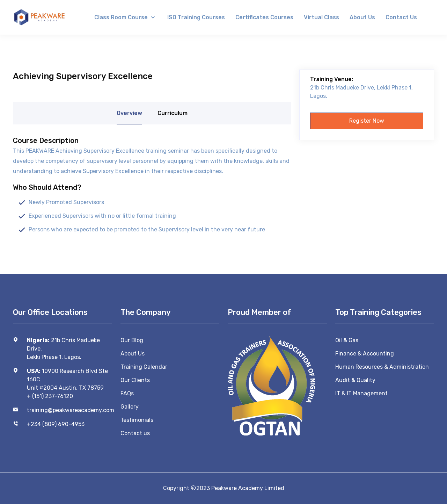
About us (362, 17)
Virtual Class (321, 17)
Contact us (401, 17)
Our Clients (135, 380)
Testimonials (137, 420)
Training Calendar (144, 367)
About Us (133, 354)
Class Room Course (122, 17)
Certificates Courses (264, 17)
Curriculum (173, 113)
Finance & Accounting (365, 354)
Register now (367, 121)
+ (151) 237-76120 (50, 396)
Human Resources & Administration (382, 367)
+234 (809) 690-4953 (56, 424)
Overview (129, 113)
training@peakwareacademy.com (69, 410)
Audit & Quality (355, 380)
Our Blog (132, 340)
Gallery (130, 407)
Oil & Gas (347, 340)
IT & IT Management (361, 393)
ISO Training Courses (196, 17)
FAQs (127, 393)
